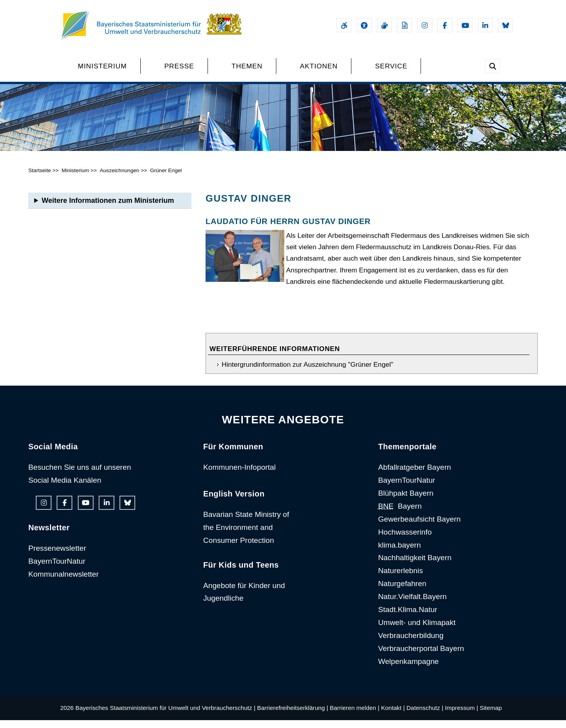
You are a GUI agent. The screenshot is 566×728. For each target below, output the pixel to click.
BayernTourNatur (57, 569)
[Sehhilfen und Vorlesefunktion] (364, 25)
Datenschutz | (425, 716)
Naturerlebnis (401, 579)
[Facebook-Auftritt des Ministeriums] (445, 25)
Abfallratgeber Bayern (415, 475)
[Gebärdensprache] (384, 25)
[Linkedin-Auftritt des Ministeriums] (485, 25)
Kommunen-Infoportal (240, 475)
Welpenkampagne (408, 669)
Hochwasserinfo (405, 540)
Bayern (400, 514)
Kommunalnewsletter (63, 582)
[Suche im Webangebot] (492, 66)
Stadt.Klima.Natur (408, 618)
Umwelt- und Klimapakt (417, 630)
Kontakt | (393, 716)
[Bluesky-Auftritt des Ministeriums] (505, 25)
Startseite (40, 178)
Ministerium (75, 178)
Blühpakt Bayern (406, 501)
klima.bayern (400, 553)
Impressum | (461, 716)
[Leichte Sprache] (404, 25)
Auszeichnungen (120, 178)
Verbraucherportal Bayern (421, 656)
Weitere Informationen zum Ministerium (108, 208)
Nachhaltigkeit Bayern (415, 566)
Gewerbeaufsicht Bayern (419, 527)
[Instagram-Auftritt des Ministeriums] (425, 25)
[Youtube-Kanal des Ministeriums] (465, 25)
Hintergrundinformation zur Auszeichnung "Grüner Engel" (307, 373)
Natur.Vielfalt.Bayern (413, 605)
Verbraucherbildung (411, 643)
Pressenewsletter (57, 556)
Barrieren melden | (355, 716)
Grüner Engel (166, 178)
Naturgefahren (402, 592)
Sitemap (491, 716)
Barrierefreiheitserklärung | (293, 716)
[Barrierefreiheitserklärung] (344, 25)
